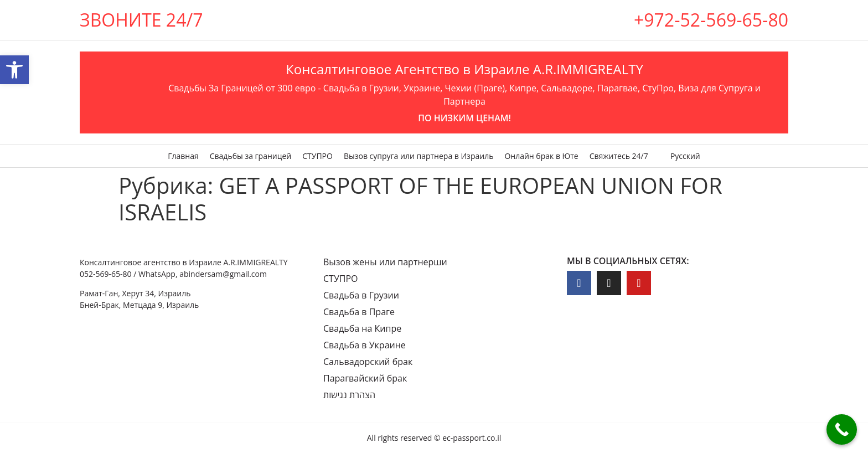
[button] (14, 70)
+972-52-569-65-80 (711, 20)
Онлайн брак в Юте (541, 156)
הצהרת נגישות (349, 395)
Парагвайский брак (365, 378)
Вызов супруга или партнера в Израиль (418, 156)
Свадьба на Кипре (362, 328)
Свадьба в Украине (365, 345)
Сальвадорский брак (368, 362)
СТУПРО (317, 156)
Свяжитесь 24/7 (619, 156)
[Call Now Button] (842, 429)
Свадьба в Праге (359, 312)
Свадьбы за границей (251, 156)
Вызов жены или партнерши (385, 262)
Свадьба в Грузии (361, 295)
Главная (183, 156)
